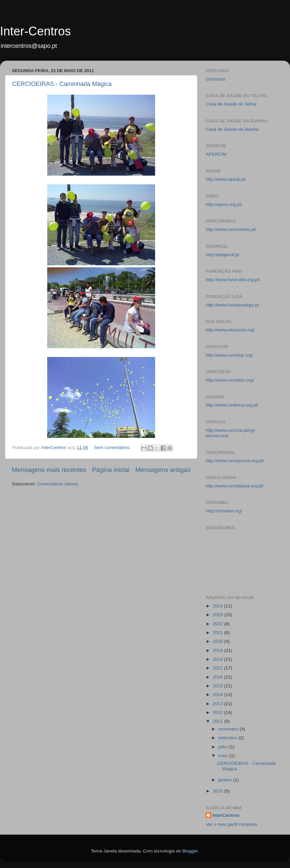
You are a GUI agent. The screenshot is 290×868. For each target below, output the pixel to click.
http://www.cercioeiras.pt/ (231, 229)
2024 (219, 606)
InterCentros (226, 815)
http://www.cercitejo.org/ (230, 380)
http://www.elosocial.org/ (230, 330)
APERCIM (216, 154)
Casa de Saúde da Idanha (232, 129)
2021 (219, 633)
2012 (219, 712)
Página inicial (111, 470)
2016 (219, 677)
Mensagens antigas (163, 470)
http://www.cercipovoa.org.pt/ (235, 461)
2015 (219, 686)
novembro (229, 729)
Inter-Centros (35, 31)
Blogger (190, 851)
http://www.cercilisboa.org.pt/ (235, 486)
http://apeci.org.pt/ (224, 204)
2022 (219, 624)
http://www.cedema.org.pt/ (232, 405)
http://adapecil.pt (222, 255)
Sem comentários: (113, 447)
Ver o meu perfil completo (231, 824)
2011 (219, 721)
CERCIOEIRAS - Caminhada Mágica (62, 84)
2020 (219, 641)
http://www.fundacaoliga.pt (232, 305)
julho (224, 747)
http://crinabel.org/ (224, 511)
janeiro (226, 780)
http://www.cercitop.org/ (229, 355)
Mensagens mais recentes (49, 470)
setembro (228, 738)
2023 (219, 615)
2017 (219, 668)
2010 (219, 791)
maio (224, 756)
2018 (219, 659)
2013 (219, 704)
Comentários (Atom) (58, 484)
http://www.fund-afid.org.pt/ (233, 280)
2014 (219, 695)
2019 (219, 650)
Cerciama (215, 79)
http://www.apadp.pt (226, 179)
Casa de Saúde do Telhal (231, 104)
